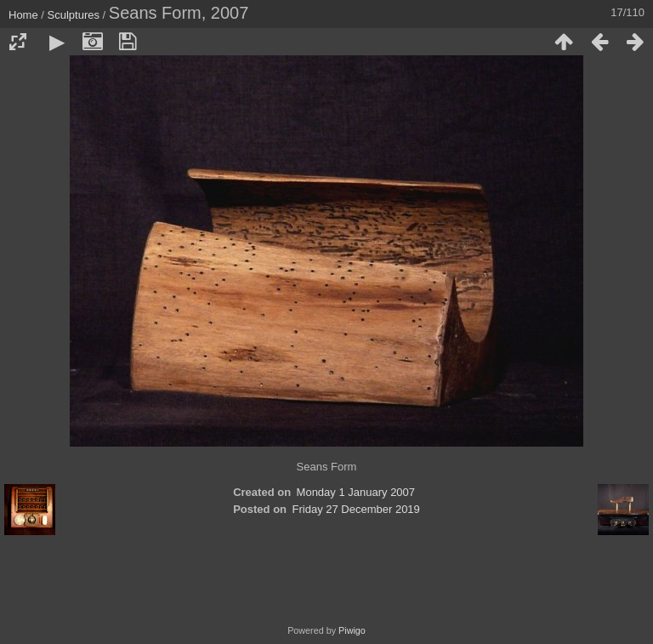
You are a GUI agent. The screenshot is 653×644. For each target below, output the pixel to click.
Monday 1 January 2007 (356, 492)
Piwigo (352, 630)
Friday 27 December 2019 (356, 509)
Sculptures (74, 15)
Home (23, 15)
